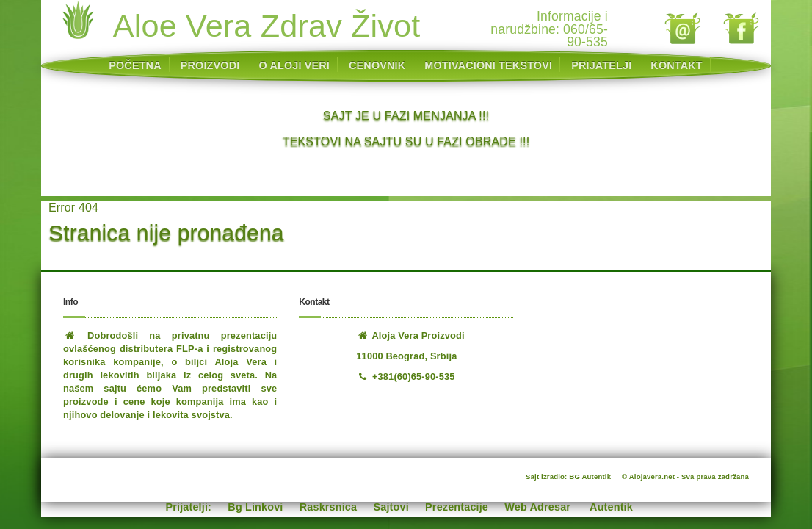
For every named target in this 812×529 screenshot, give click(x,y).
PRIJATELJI (601, 65)
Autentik (611, 507)
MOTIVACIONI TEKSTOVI (488, 65)
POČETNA (135, 65)
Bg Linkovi (255, 507)
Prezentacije (457, 507)
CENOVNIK (377, 65)
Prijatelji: (189, 507)
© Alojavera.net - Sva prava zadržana (685, 476)
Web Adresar (537, 507)
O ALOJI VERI (294, 65)
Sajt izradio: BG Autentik (568, 476)
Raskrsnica (328, 507)
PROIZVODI (210, 65)
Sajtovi (391, 507)
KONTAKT (676, 65)
